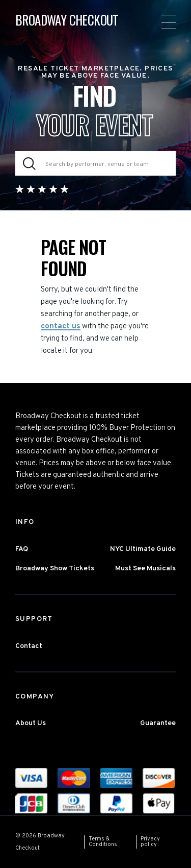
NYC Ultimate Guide (143, 549)
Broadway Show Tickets (55, 569)
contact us (61, 327)
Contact (29, 646)
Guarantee (158, 723)
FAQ (22, 549)
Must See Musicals (145, 569)
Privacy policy (150, 842)
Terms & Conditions (103, 842)
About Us (31, 723)
